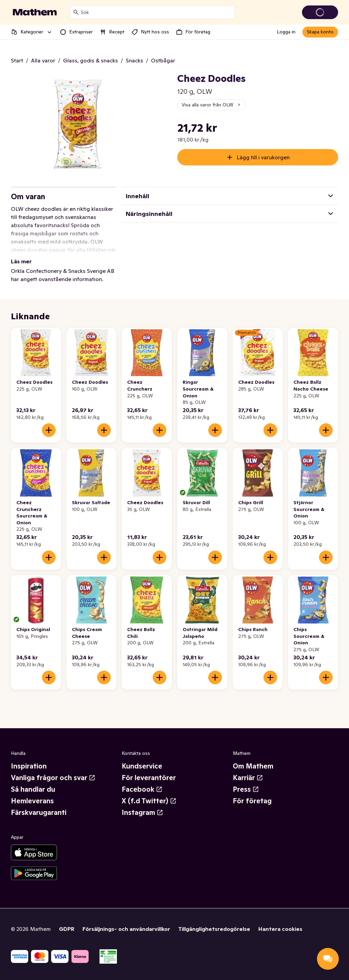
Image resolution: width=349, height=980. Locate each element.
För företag (252, 801)
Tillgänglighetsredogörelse (214, 929)
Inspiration (29, 766)
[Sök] (76, 12)
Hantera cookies (280, 929)
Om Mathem (253, 766)
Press (246, 789)
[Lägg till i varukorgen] (49, 430)
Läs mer (21, 261)
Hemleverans (32, 801)
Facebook (142, 789)
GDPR (67, 929)
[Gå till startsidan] (35, 12)
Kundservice (142, 766)
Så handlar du (33, 789)
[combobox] (156, 12)
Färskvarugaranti (39, 813)
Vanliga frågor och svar (53, 778)
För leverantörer (149, 778)
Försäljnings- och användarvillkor (126, 929)
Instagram (142, 813)
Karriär (248, 778)
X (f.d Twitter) (149, 801)
